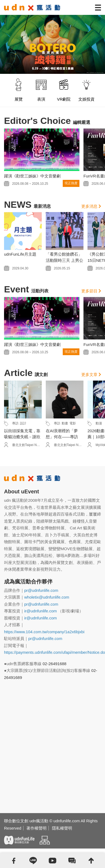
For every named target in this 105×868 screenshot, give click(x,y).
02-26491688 (54, 664)
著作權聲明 (36, 828)
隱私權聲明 (62, 828)
